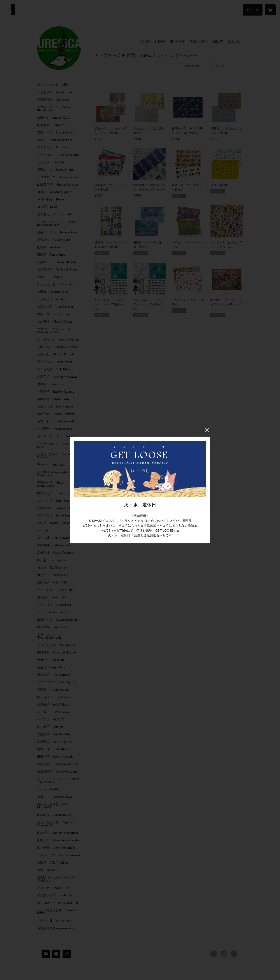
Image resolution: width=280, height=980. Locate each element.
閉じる (207, 430)
